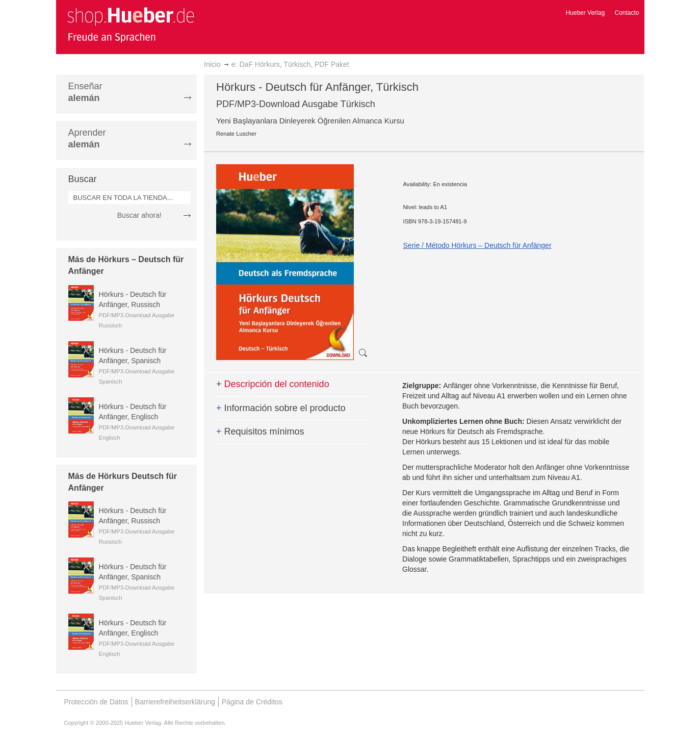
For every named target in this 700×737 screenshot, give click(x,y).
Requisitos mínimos (260, 431)
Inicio (212, 64)
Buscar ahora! (139, 215)
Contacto (627, 13)
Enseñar (85, 92)
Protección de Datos (96, 702)
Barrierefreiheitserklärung (175, 702)
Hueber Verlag (585, 13)
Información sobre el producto (281, 408)
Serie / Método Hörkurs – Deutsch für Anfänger (477, 245)
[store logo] (131, 24)
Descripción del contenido (273, 384)
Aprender (87, 138)
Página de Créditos (252, 702)
